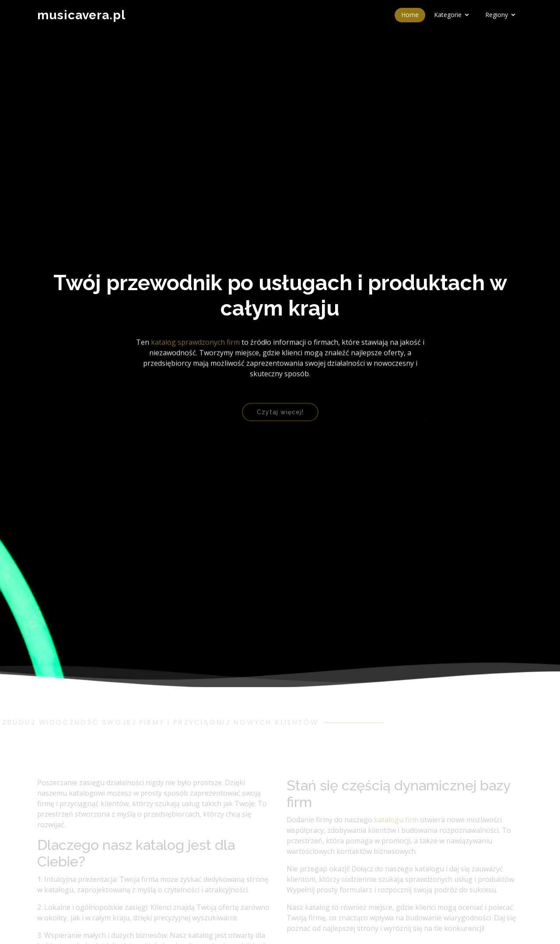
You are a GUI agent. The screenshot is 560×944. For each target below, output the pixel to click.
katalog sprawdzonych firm (195, 345)
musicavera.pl (81, 15)
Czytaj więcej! (280, 417)
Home (410, 15)
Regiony (497, 15)
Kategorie (448, 15)
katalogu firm (396, 826)
